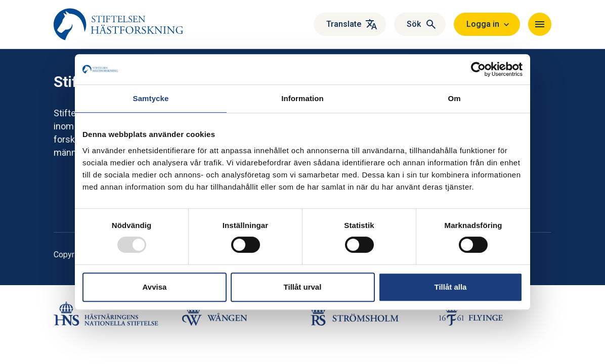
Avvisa (155, 287)
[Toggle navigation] (540, 24)
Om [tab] (454, 98)
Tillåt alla (451, 287)
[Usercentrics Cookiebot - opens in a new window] (478, 69)
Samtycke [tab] (151, 98)
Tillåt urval (303, 287)
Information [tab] (303, 98)
